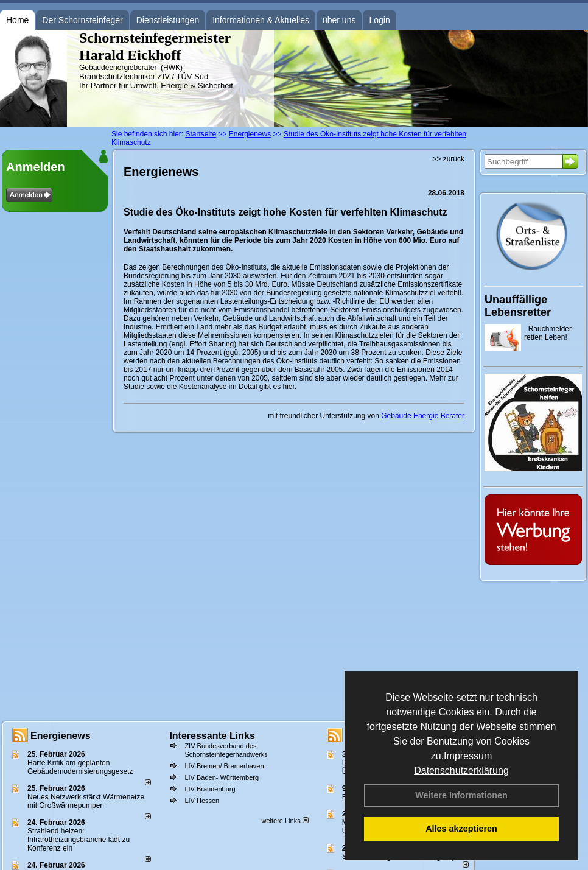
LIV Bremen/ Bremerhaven (224, 766)
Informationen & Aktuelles (261, 20)
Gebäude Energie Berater (423, 416)
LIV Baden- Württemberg (222, 777)
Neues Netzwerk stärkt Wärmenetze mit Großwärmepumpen (86, 801)
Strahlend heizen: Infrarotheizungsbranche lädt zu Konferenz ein (79, 840)
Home (17, 20)
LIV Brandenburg (210, 789)
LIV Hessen (202, 801)
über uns (339, 20)
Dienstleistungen (168, 20)
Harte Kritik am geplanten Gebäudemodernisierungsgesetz (80, 767)
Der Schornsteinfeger (82, 20)
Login (379, 20)
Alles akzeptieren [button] (461, 829)
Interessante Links (212, 736)
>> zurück (448, 159)
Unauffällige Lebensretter (518, 306)
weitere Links (285, 821)
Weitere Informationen (461, 795)
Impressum (468, 756)
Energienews (61, 736)
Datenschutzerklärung (461, 770)
